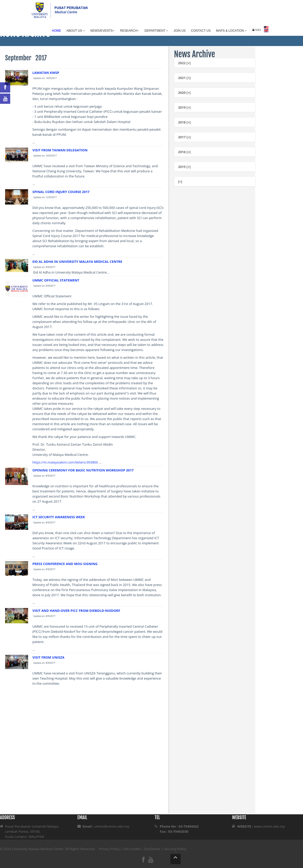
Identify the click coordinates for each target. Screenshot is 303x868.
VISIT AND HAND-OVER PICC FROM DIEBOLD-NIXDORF (76, 611)
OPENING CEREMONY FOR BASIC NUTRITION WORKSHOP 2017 (83, 470)
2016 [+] (184, 152)
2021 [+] (184, 78)
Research (130, 31)
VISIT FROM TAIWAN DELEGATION (60, 150)
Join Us (179, 31)
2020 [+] (184, 93)
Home (56, 31)
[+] (180, 182)
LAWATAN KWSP (46, 73)
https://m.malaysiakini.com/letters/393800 (66, 462)
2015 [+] (184, 167)
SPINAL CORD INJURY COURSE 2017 (61, 192)
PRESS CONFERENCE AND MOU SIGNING (65, 564)
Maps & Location (231, 31)
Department (156, 31)
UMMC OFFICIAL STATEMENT (56, 280)
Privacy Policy (109, 849)
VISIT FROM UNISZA (48, 657)
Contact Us (201, 31)
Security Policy (175, 849)
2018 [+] (184, 122)
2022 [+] (184, 63)
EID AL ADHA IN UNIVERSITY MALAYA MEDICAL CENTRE (77, 262)
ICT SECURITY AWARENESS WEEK (59, 517)
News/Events (103, 31)
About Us (76, 31)
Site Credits (132, 849)
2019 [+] (184, 107)
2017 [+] (184, 137)
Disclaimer (153, 849)
